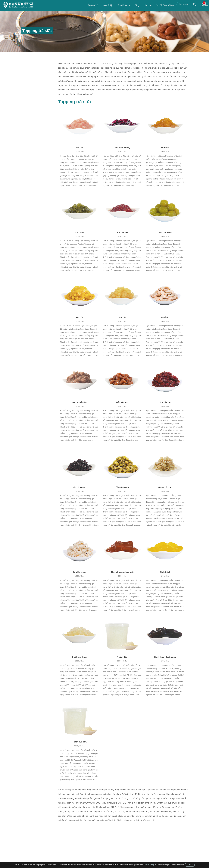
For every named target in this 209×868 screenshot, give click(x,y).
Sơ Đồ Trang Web (164, 5)
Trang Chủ (92, 5)
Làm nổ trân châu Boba (33, 79)
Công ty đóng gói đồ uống (34, 74)
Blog (136, 5)
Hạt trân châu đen (30, 111)
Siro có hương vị (30, 90)
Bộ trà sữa (27, 69)
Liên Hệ (146, 5)
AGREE (190, 865)
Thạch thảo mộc (30, 106)
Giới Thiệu (107, 5)
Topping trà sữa (56, 55)
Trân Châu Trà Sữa (31, 95)
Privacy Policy (149, 865)
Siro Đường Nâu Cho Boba (34, 85)
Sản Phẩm (123, 5)
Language (204, 7)
